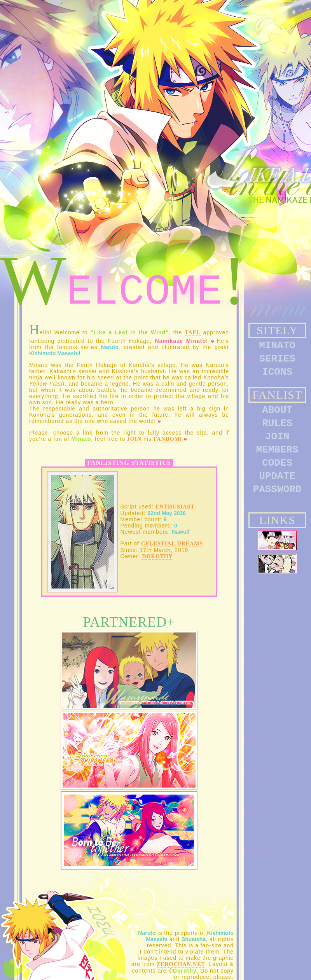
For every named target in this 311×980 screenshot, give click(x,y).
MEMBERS (277, 450)
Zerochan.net (181, 964)
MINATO (277, 346)
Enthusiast (175, 507)
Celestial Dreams (172, 544)
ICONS (277, 372)
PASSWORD (277, 489)
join (133, 439)
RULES (277, 423)
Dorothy (158, 556)
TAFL (192, 333)
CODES (277, 463)
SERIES (277, 359)
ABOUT (277, 410)
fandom (167, 439)
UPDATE (277, 476)
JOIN (277, 437)
